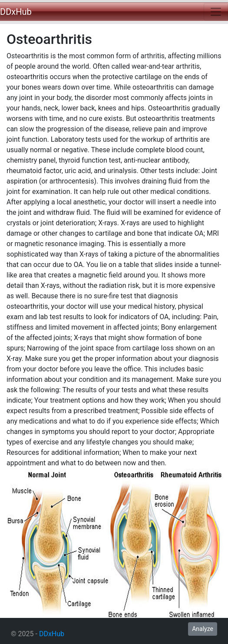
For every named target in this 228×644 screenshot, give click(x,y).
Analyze (203, 629)
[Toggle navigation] (216, 12)
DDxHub (16, 12)
